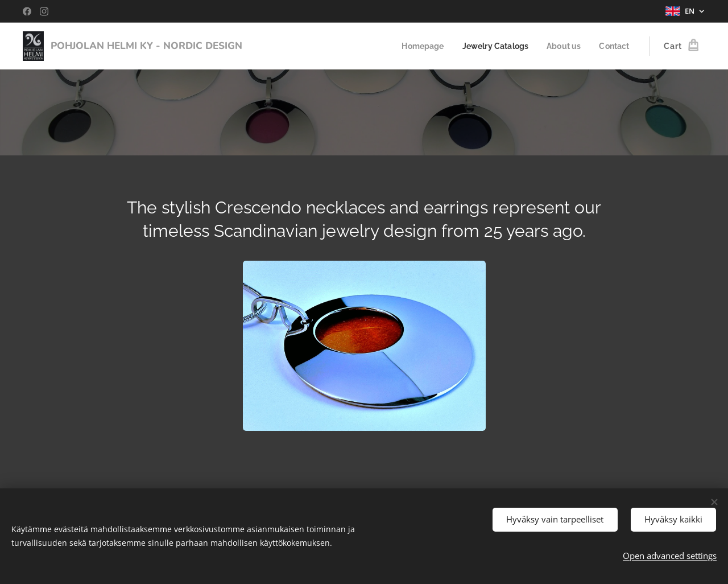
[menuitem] (415, 46)
